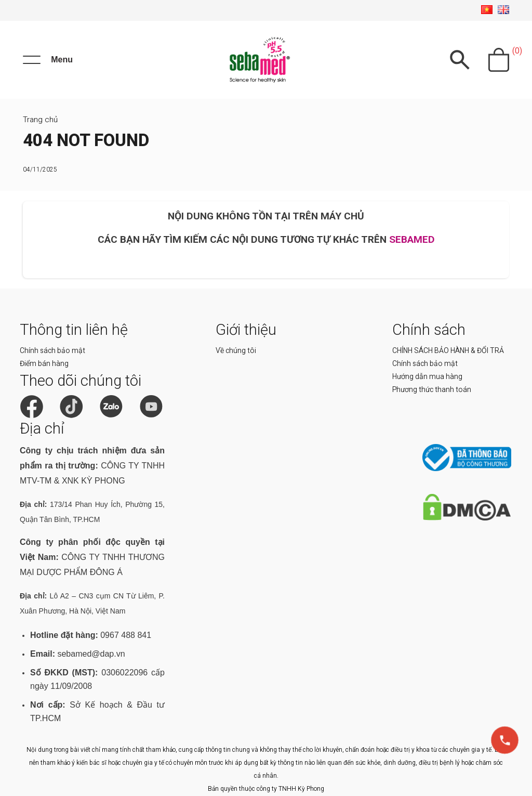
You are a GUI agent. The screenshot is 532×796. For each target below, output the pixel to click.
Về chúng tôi (236, 350)
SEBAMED (412, 239)
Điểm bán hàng (44, 363)
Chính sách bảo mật (52, 350)
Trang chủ (40, 120)
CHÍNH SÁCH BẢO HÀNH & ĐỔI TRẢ (448, 350)
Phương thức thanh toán (432, 389)
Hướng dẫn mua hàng (427, 376)
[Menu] (48, 60)
